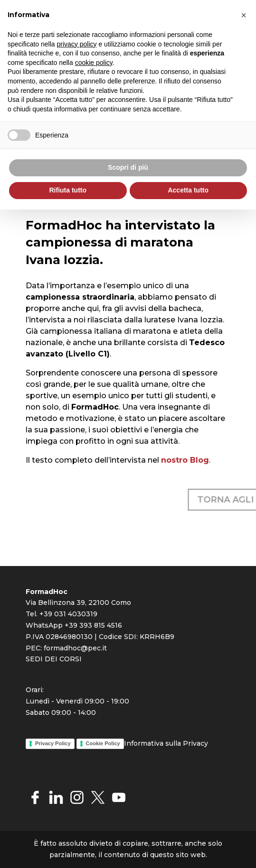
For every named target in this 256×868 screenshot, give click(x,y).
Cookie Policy (103, 743)
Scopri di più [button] (128, 167)
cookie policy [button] (94, 63)
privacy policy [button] (77, 44)
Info (131, 743)
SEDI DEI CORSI (54, 659)
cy (204, 743)
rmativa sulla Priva (169, 743)
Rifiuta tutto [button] (68, 190)
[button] (244, 15)
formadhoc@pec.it (75, 648)
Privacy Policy (53, 743)
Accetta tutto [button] (188, 190)
